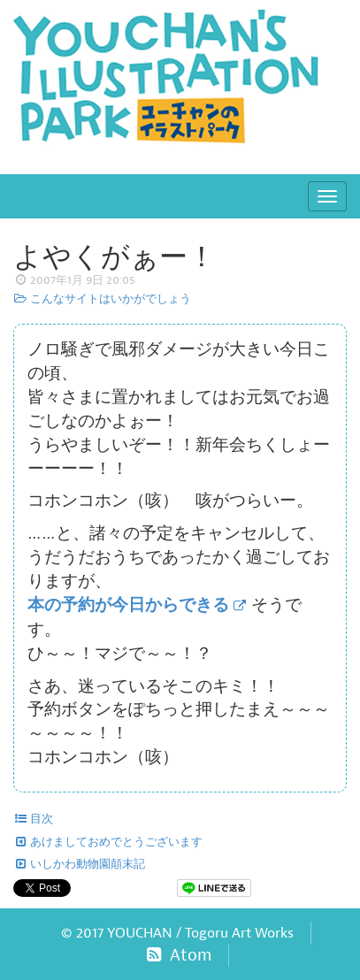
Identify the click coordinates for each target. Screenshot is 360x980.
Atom (177, 955)
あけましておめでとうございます (108, 842)
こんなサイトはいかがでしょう (102, 299)
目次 (33, 819)
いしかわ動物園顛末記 (79, 864)
